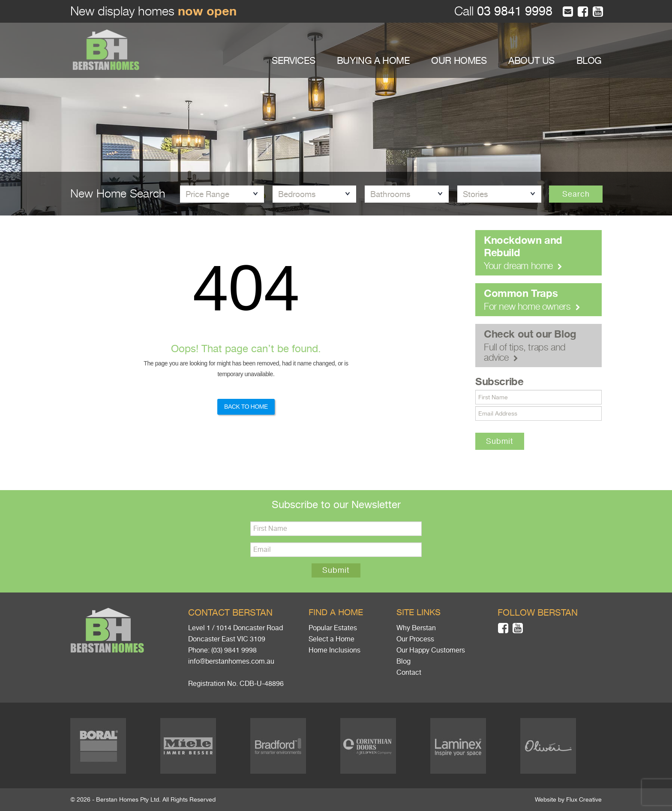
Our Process (415, 639)
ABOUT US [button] (531, 61)
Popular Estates (333, 628)
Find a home (336, 612)
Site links (418, 612)
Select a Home (331, 639)
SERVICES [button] (293, 61)
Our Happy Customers (431, 650)
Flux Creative (584, 799)
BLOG (589, 61)
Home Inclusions (334, 650)
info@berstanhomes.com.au (231, 661)
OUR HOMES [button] (459, 61)
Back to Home (246, 407)
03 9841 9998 (513, 11)
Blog (403, 661)
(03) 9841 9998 (234, 650)
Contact (409, 673)
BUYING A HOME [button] (373, 61)
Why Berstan (416, 628)
